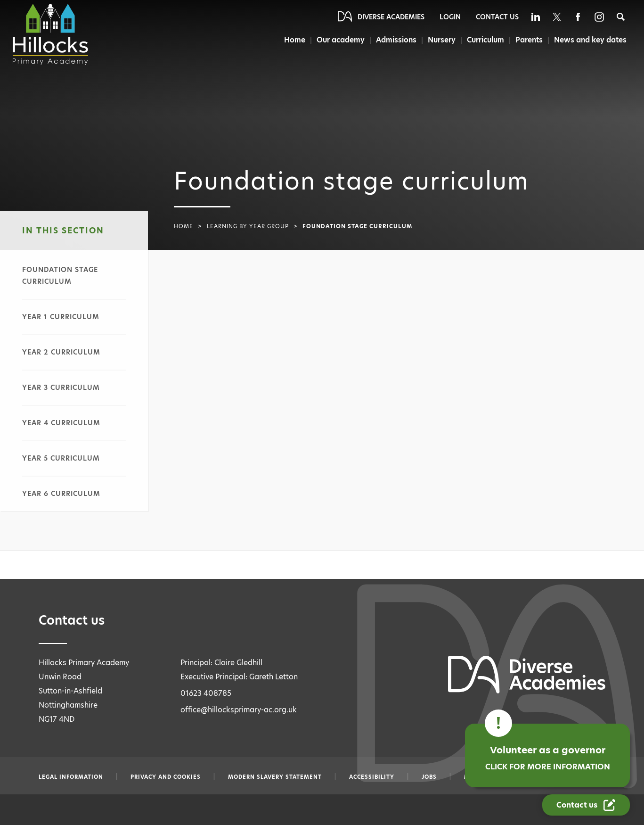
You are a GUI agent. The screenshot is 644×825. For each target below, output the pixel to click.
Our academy (339, 40)
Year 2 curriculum (61, 352)
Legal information (71, 777)
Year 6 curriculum (61, 494)
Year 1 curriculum (61, 317)
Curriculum (485, 40)
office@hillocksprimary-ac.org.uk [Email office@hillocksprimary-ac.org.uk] (239, 710)
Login (450, 17)
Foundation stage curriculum (60, 276)
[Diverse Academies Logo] (51, 34)
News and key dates (591, 40)
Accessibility (372, 777)
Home (293, 40)
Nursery (441, 40)
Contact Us (497, 17)
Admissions (395, 40)
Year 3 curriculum (61, 388)
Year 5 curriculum (61, 458)
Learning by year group (248, 226)
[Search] (621, 17)
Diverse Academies (391, 17)
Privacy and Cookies (166, 777)
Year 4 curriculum (61, 423)
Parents (529, 40)
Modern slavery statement (275, 777)
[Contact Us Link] (586, 805)
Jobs (429, 777)
